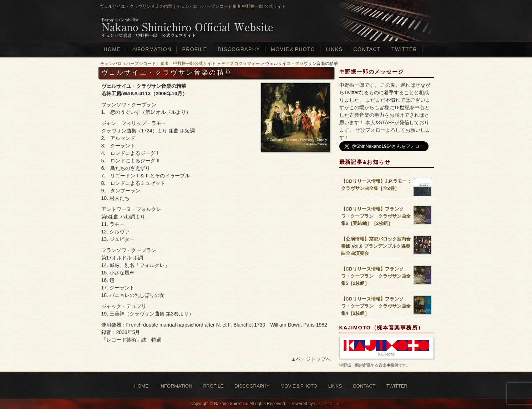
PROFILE (214, 386)
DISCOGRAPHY (252, 386)
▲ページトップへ (311, 359)
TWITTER (397, 386)
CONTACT (364, 386)
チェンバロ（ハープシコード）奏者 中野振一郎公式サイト (158, 64)
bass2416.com (328, 404)
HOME (141, 386)
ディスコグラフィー (240, 64)
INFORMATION (176, 386)
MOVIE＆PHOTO (299, 386)
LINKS (335, 386)
